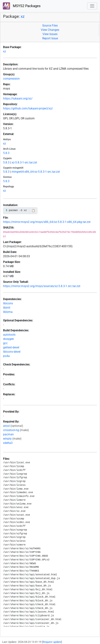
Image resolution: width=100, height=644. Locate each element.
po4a (6, 356)
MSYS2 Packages (22, 6)
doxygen (9, 339)
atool (6, 426)
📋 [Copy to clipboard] (33, 211)
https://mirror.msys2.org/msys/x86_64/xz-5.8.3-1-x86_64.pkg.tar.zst (47, 222)
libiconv (8, 303)
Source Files (50, 26)
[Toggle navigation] (92, 6)
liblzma (8, 312)
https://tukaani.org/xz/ (18, 99)
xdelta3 (8, 443)
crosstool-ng (11, 430)
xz (23, 16)
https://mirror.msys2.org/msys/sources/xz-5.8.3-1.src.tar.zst (42, 286)
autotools (9, 335)
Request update (52, 642)
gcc (5, 343)
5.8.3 (6, 153)
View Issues (50, 34)
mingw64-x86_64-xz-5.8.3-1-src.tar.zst (36, 172)
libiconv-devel (12, 352)
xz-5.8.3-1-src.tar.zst (24, 162)
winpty (7, 439)
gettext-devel (11, 347)
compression (11, 79)
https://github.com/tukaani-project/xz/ (28, 108)
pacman (8, 434)
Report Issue (50, 38)
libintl (7, 308)
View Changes (50, 30)
